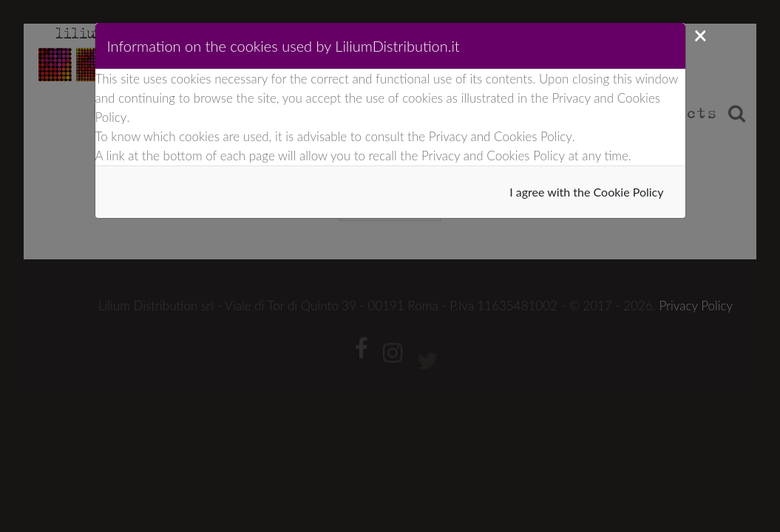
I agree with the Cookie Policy (586, 192)
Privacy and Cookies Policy (501, 136)
